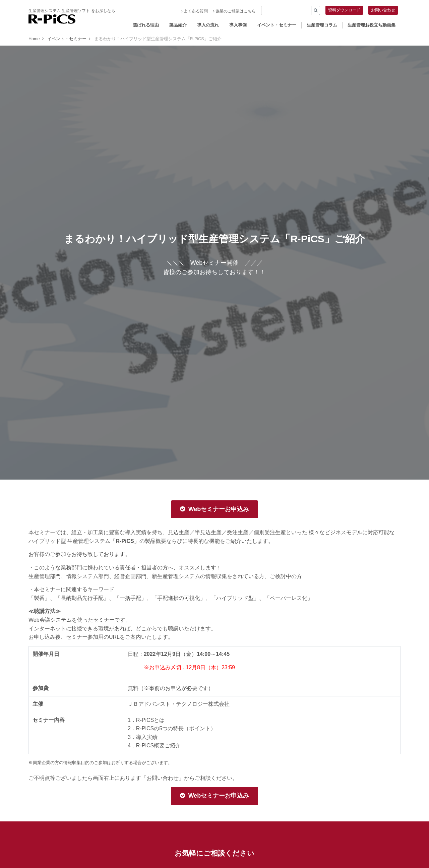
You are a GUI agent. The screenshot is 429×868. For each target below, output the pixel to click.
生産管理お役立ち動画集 (372, 25)
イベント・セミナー (277, 25)
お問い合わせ (383, 10)
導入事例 (238, 25)
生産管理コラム (322, 25)
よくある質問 (195, 11)
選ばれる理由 (146, 25)
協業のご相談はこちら (234, 11)
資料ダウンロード (344, 10)
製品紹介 (178, 25)
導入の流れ (208, 25)
